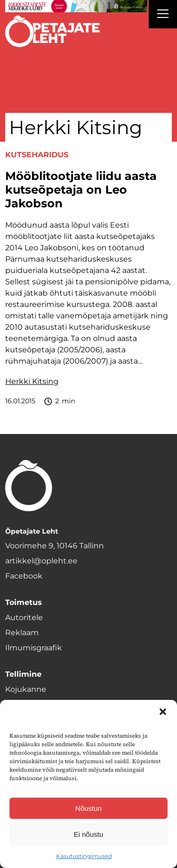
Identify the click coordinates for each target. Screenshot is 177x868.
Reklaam (22, 633)
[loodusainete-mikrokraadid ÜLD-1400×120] (76, 6)
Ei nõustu (88, 834)
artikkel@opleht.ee (41, 561)
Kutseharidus (37, 155)
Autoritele (24, 617)
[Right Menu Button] (163, 15)
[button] (163, 712)
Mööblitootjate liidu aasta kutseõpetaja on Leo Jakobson (81, 190)
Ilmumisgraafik (34, 648)
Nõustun (89, 808)
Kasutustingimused (84, 856)
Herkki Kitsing (32, 381)
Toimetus (24, 602)
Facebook (24, 576)
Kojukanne (26, 689)
